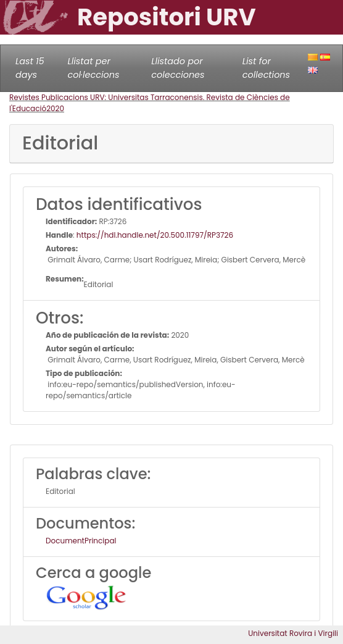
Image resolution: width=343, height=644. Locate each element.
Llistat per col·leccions (94, 68)
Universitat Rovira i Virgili (293, 633)
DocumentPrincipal (81, 541)
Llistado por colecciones (178, 68)
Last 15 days (30, 68)
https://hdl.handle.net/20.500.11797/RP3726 (155, 235)
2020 (55, 108)
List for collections (266, 68)
